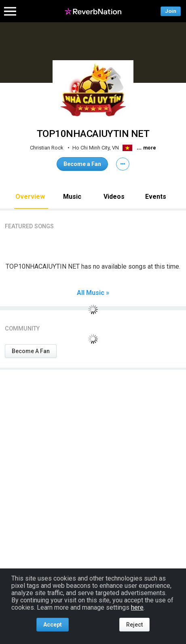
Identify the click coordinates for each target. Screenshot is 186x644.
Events (156, 197)
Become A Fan (31, 351)
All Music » (93, 293)
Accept (53, 625)
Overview (30, 197)
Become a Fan (82, 164)
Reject (134, 625)
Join (171, 11)
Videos (114, 197)
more (150, 148)
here (137, 607)
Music (72, 197)
